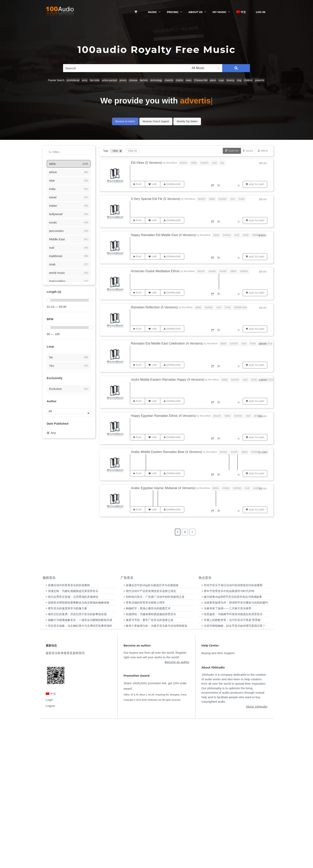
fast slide (95, 80)
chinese (133, 80)
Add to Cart (257, 184)
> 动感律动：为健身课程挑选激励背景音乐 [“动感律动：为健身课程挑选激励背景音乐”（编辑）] (150, 759)
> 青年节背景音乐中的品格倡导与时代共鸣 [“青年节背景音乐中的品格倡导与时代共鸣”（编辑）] (228, 736)
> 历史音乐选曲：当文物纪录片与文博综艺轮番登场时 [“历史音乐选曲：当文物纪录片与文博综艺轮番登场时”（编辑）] (79, 771)
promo (123, 80)
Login (49, 845)
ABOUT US (196, 12)
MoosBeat (172, 163)
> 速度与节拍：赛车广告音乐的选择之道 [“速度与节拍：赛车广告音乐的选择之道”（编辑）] (148, 765)
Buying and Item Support (218, 798)
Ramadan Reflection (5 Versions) (154, 307)
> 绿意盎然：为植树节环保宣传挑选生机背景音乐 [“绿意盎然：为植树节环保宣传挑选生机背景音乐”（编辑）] (232, 759)
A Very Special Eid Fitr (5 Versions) (156, 199)
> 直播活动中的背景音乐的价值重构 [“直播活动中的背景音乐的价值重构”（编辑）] (68, 730)
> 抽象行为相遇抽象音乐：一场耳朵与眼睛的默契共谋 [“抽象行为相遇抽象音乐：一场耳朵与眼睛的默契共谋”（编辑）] (79, 765)
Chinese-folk (201, 80)
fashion (144, 80)
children (248, 80)
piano (213, 80)
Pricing (173, 12)
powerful (260, 80)
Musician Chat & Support (156, 121)
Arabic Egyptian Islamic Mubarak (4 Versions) (163, 488)
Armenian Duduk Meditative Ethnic (155, 271)
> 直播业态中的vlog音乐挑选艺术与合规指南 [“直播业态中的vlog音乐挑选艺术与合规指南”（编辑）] (151, 730)
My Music (219, 12)
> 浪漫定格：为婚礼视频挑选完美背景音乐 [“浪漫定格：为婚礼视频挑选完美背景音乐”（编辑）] (72, 736)
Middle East (241, 307)
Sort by (234, 151)
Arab (241, 199)
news (189, 80)
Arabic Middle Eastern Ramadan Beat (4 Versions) (167, 452)
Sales (249, 151)
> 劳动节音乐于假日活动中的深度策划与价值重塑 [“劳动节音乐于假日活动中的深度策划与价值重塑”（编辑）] (232, 730)
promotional (73, 80)
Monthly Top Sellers (187, 121)
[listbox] (204, 68)
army (85, 80)
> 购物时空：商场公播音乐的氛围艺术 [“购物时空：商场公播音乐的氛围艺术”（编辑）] (147, 753)
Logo (221, 80)
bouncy (230, 80)
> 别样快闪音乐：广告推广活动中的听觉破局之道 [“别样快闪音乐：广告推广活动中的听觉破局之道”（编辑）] (154, 742)
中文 (241, 12)
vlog (239, 80)
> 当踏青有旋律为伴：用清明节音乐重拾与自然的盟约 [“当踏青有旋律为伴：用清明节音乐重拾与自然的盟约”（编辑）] (235, 748)
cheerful (169, 80)
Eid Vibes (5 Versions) (147, 163)
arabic (258, 416)
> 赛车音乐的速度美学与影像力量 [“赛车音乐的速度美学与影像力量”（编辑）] (66, 753)
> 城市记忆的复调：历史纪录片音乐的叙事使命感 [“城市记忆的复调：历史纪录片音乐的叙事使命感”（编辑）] (76, 759)
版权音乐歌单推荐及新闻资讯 (65, 798)
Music (153, 12)
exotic (223, 271)
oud (214, 163)
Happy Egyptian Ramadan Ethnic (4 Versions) (163, 416)
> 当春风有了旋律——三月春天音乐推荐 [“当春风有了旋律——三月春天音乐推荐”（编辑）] (226, 753)
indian (226, 488)
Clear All (132, 151)
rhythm (180, 80)
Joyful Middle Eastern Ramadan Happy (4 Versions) (168, 380)
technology (156, 80)
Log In (261, 12)
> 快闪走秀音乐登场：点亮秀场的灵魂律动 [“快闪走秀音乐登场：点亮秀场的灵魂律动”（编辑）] (72, 742)
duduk (212, 271)
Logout (50, 851)
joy (222, 163)
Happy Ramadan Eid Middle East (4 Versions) (163, 235)
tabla (194, 163)
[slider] (49, 300)
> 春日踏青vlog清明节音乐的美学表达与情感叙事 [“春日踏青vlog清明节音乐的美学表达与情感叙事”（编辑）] (232, 742)
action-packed (109, 80)
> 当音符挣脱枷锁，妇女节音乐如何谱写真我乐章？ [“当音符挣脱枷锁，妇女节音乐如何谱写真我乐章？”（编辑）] (233, 771)
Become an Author (125, 121)
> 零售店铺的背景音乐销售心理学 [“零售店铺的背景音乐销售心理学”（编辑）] (144, 748)
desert (183, 163)
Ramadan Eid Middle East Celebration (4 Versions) (167, 343)
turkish (204, 163)
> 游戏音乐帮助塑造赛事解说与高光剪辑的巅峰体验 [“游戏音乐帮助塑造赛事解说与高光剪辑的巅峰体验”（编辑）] (77, 748)
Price (264, 151)
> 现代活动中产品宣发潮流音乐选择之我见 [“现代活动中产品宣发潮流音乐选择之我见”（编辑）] (150, 736)
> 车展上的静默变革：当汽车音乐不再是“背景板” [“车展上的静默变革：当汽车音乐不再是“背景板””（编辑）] (231, 765)
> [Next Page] (192, 532)
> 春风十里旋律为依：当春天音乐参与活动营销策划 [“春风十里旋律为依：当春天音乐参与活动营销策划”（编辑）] (155, 771)
